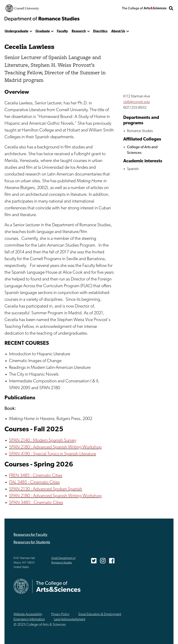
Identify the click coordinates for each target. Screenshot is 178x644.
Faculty (62, 31)
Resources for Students (32, 542)
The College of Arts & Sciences (144, 8)
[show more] (31, 31)
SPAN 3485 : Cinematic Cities (36, 503)
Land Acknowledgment (69, 619)
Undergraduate (17, 31)
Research (79, 31)
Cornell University (22, 8)
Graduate (43, 31)
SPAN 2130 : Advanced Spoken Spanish (46, 489)
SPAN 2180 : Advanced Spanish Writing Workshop (55, 447)
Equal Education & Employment (100, 614)
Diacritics (100, 31)
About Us (118, 31)
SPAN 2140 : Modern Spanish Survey (43, 440)
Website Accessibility (28, 614)
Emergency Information (29, 619)
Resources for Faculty (30, 535)
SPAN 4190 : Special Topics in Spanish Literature (53, 454)
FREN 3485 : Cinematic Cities (36, 476)
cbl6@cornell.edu (137, 102)
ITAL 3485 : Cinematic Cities (34, 482)
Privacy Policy (60, 614)
